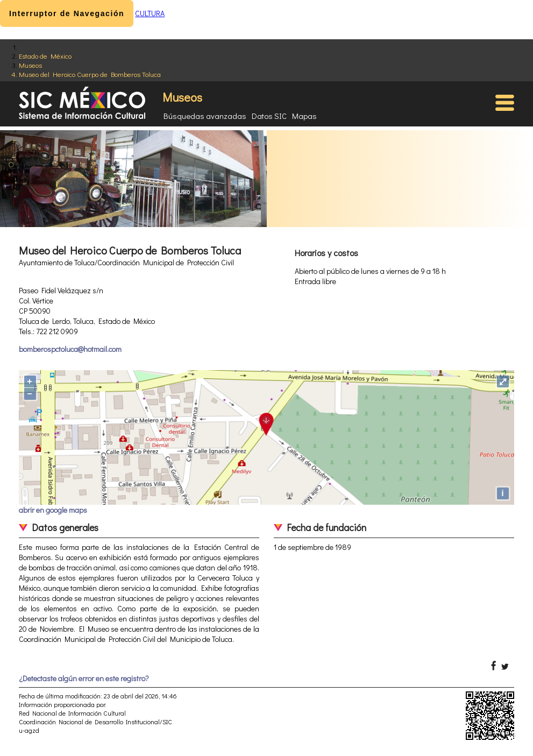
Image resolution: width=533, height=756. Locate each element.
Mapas (304, 116)
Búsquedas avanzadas (205, 116)
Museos (30, 65)
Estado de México (45, 56)
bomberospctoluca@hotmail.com (70, 349)
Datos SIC (269, 116)
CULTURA (150, 13)
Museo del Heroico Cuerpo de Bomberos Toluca (90, 74)
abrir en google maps (53, 510)
